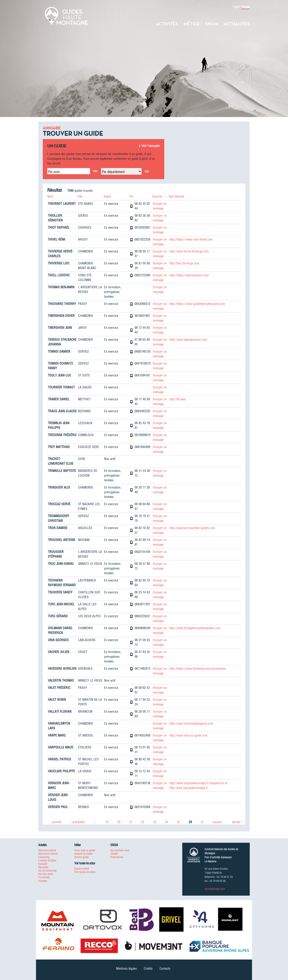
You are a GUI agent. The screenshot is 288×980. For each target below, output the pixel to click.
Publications (117, 857)
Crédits (148, 969)
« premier (56, 822)
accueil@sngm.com (215, 889)
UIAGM (114, 854)
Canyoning (44, 857)
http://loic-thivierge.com (184, 263)
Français (246, 7)
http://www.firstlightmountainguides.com (195, 628)
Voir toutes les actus (85, 872)
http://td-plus (178, 399)
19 (107, 822)
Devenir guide (81, 857)
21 (131, 822)
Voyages (43, 881)
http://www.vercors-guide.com (188, 735)
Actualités (237, 24)
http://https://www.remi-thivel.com (191, 239)
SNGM (212, 24)
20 (119, 822)
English (236, 7)
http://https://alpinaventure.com (189, 275)
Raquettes (43, 867)
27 (202, 822)
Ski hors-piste (46, 874)
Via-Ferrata (44, 877)
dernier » (238, 822)
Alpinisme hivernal (48, 854)
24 (166, 822)
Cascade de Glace (47, 860)
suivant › (218, 822)
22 (143, 822)
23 (155, 822)
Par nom (54, 172)
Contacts (165, 969)
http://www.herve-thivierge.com (189, 251)
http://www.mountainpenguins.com (191, 723)
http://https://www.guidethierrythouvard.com (197, 304)
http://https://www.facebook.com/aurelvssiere (198, 669)
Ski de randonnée (47, 871)
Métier (192, 24)
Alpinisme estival (47, 850)
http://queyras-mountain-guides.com (192, 528)
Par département (113, 172)
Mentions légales (126, 969)
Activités (167, 24)
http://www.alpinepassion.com (188, 340)
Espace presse (82, 868)
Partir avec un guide (85, 850)
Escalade (43, 864)
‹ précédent (78, 822)
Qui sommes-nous (120, 850)
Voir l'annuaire (151, 146)
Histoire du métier (84, 854)
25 (178, 822)
